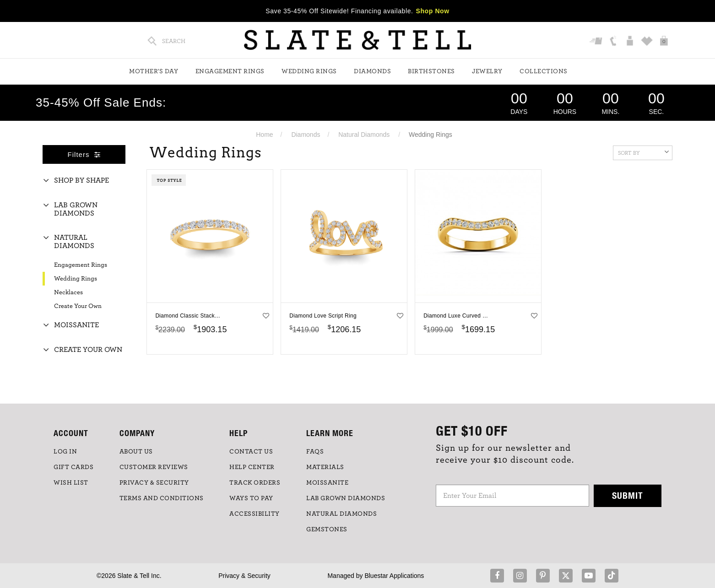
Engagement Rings (230, 71)
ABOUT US (136, 452)
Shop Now (433, 11)
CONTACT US (251, 452)
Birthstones (431, 71)
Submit (628, 495)
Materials (325, 467)
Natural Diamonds (364, 135)
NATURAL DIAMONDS (341, 514)
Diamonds (372, 71)
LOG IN (65, 452)
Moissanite (76, 325)
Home (264, 135)
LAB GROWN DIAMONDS (346, 498)
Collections (544, 71)
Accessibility (255, 514)
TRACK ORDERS (255, 483)
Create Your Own (78, 306)
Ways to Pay (251, 498)
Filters (84, 154)
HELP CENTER (252, 467)
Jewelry (487, 71)
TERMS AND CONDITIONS (162, 498)
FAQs (315, 452)
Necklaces (68, 292)
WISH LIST (71, 483)
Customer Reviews (154, 467)
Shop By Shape (81, 180)
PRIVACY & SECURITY (154, 483)
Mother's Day (154, 71)
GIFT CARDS (73, 467)
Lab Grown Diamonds (76, 209)
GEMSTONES (327, 529)
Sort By (643, 152)
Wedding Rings (309, 71)
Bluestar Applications (394, 576)
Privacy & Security (244, 576)
